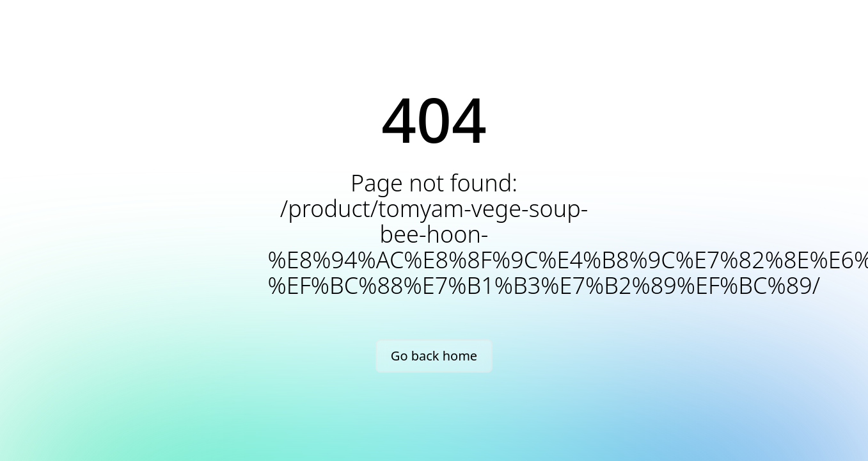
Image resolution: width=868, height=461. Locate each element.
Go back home (434, 356)
